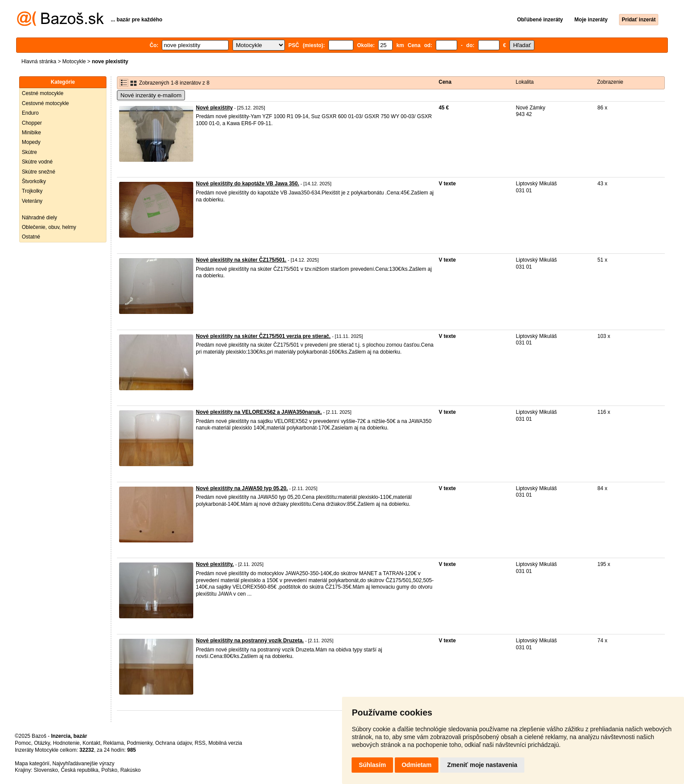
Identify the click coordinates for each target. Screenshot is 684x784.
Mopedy (31, 142)
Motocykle (74, 61)
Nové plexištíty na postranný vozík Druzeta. (250, 641)
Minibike (31, 133)
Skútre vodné (37, 162)
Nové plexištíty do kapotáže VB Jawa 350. (248, 184)
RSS (200, 743)
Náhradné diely (39, 218)
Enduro (30, 113)
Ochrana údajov (174, 743)
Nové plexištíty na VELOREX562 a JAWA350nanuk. (259, 412)
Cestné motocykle (43, 93)
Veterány (32, 201)
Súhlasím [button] (372, 765)
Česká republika (79, 770)
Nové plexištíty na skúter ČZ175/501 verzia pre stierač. (263, 336)
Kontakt (91, 743)
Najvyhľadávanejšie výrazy (83, 764)
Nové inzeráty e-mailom (151, 95)
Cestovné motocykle (45, 103)
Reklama (114, 743)
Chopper (32, 123)
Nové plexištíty (214, 108)
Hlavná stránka (39, 61)
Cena (445, 82)
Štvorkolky (34, 181)
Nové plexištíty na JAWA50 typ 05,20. (242, 488)
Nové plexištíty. (215, 564)
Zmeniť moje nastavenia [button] (482, 765)
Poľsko (109, 770)
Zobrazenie (610, 82)
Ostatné (31, 237)
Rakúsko (131, 770)
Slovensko (46, 770)
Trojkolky (32, 191)
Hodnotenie (66, 743)
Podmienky (140, 743)
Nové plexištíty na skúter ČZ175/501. (241, 260)
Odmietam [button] (417, 765)
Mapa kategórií (32, 764)
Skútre (29, 152)
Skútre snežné (39, 172)
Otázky (42, 743)
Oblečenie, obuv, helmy (49, 227)
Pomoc (23, 743)
